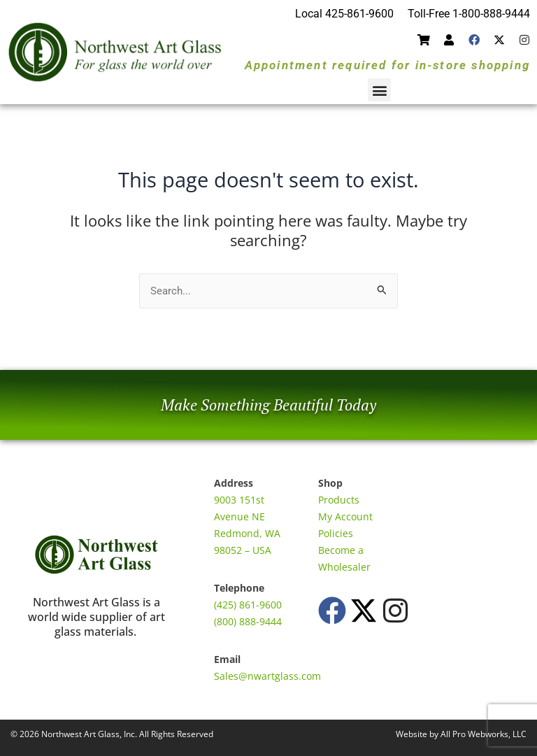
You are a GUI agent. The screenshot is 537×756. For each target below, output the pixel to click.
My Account (345, 516)
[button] (379, 90)
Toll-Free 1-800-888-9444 (469, 14)
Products (339, 500)
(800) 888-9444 (248, 621)
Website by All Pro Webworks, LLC (461, 734)
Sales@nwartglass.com (267, 676)
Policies (336, 533)
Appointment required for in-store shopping (387, 65)
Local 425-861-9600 (344, 14)
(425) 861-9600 (248, 605)
